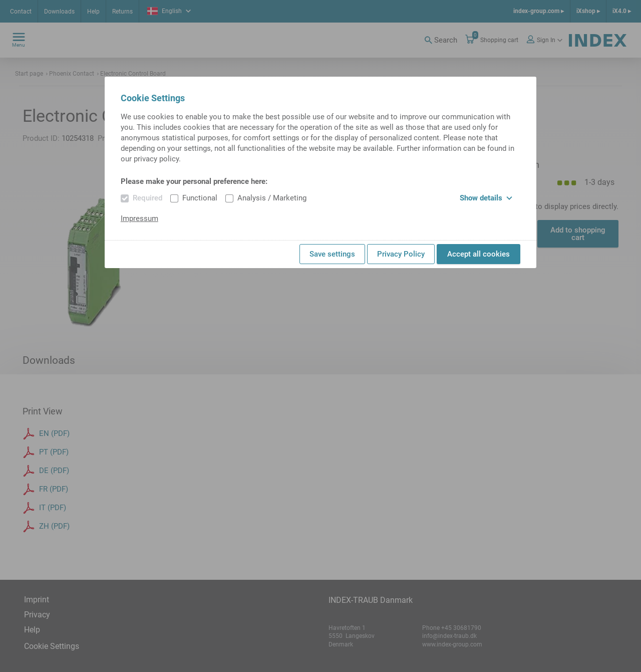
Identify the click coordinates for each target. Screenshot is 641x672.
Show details (486, 198)
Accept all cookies (478, 254)
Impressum (139, 218)
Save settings (332, 254)
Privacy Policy (401, 254)
